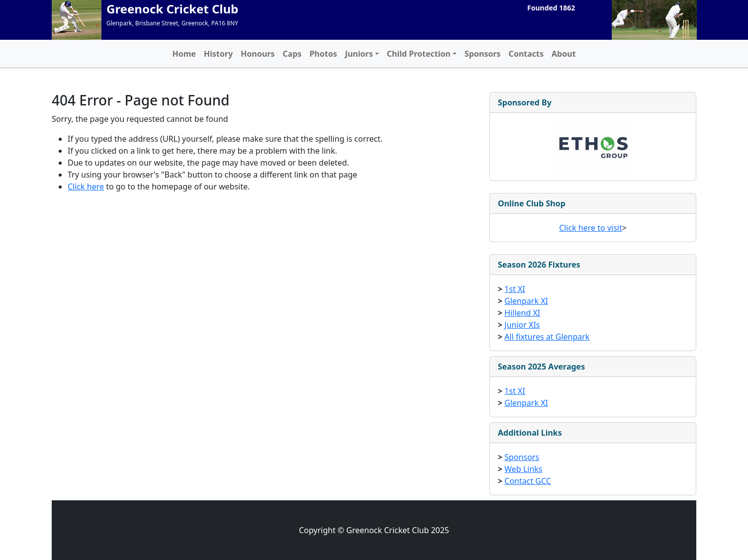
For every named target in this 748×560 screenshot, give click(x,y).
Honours (258, 54)
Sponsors (483, 54)
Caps (292, 54)
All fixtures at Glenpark (547, 337)
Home (184, 54)
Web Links (523, 469)
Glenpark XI (526, 301)
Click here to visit (591, 228)
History (218, 54)
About (564, 54)
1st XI (515, 289)
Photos (323, 54)
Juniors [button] (359, 54)
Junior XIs (522, 325)
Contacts (526, 54)
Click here (86, 187)
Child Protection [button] (419, 54)
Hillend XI (522, 313)
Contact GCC (528, 481)
